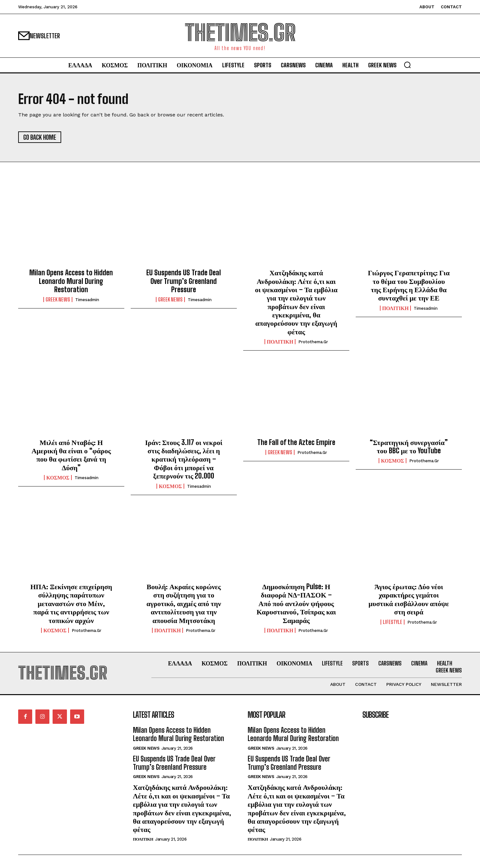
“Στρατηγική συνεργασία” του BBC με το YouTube (409, 446)
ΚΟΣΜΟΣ (58, 478)
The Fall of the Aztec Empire (296, 442)
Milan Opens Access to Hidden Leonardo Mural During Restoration (71, 281)
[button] (407, 65)
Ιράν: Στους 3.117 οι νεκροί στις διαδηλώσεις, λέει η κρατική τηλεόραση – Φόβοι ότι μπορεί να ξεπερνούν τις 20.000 (184, 459)
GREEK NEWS (58, 300)
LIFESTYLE (393, 622)
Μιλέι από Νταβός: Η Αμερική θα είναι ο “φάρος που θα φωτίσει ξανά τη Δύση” (71, 455)
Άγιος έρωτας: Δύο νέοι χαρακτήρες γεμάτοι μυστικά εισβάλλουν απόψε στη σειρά (409, 599)
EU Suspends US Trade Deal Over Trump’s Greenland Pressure (184, 281)
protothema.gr (313, 342)
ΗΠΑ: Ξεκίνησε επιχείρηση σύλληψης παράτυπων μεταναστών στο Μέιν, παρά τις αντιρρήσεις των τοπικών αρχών (71, 603)
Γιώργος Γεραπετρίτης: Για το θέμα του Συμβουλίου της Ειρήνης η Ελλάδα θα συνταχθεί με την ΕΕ (409, 286)
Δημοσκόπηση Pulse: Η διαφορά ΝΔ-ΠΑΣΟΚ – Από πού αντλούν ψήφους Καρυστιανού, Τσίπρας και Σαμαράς (296, 603)
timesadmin (87, 300)
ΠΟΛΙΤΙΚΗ (280, 342)
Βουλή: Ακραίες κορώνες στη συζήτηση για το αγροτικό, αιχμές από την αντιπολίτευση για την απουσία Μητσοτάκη (184, 603)
